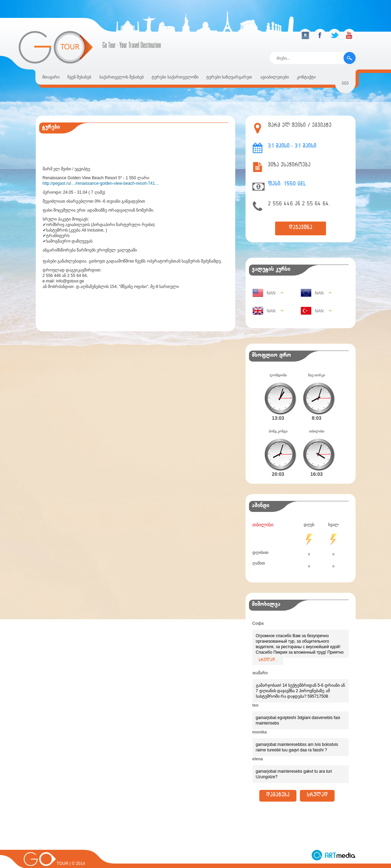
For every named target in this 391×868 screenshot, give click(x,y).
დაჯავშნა (301, 228)
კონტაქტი (306, 77)
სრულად (317, 785)
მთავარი (51, 77)
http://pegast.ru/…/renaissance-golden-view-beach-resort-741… (101, 183)
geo (345, 84)
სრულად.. (268, 650)
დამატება (278, 785)
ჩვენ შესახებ (79, 77)
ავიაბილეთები (275, 77)
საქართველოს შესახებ (122, 77)
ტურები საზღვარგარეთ (229, 77)
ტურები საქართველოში (175, 77)
